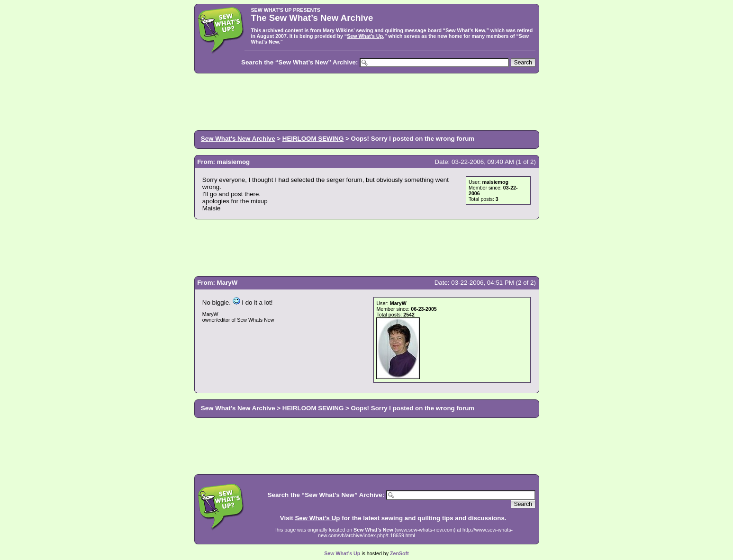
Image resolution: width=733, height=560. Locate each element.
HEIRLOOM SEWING (313, 139)
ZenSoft (399, 553)
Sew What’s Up (365, 36)
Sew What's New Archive (238, 139)
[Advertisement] (367, 101)
